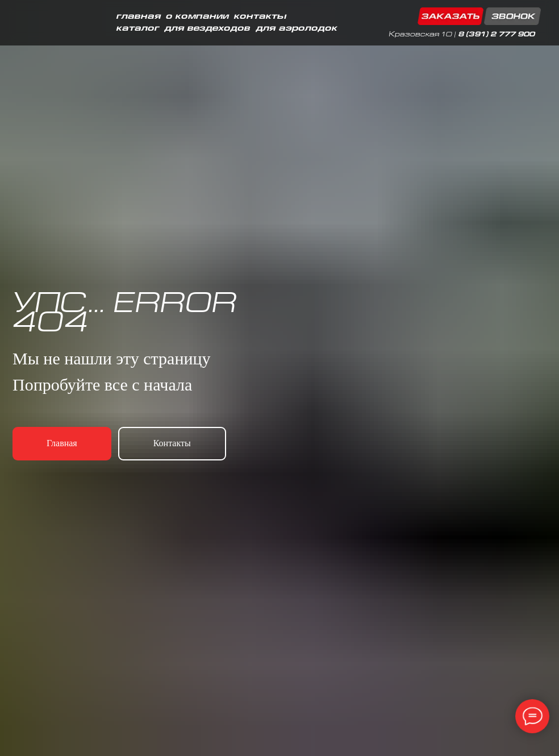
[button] (479, 16)
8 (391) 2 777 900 (496, 35)
